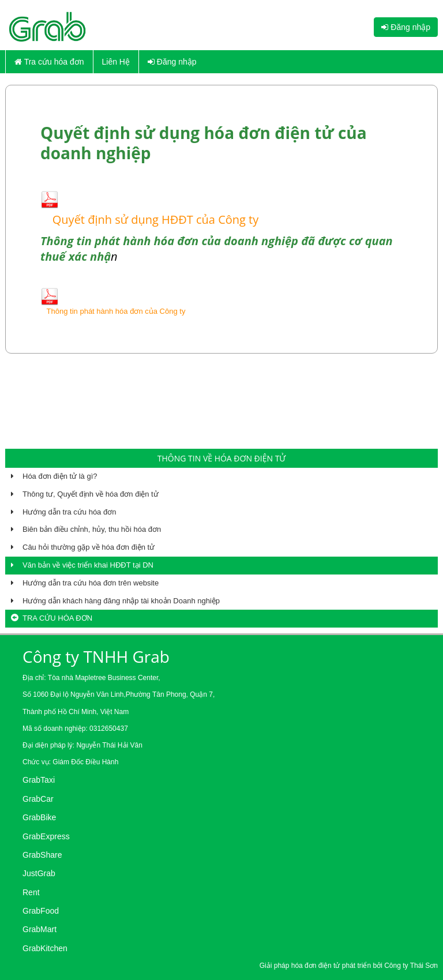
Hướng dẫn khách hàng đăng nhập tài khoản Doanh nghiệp (121, 601)
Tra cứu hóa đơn (49, 62)
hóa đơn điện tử (317, 966)
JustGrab (39, 873)
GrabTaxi (39, 780)
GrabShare (42, 855)
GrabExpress (46, 836)
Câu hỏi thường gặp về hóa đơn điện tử (89, 547)
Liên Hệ (116, 62)
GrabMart (40, 929)
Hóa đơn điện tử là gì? (60, 476)
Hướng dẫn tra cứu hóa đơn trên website (91, 583)
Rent (31, 892)
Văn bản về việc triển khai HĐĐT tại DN (88, 565)
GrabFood (41, 911)
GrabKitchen (45, 948)
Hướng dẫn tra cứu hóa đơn (69, 512)
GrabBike (39, 817)
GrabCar (38, 799)
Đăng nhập (406, 27)
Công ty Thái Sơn (411, 966)
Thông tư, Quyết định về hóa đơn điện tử (91, 494)
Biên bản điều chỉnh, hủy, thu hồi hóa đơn (92, 529)
